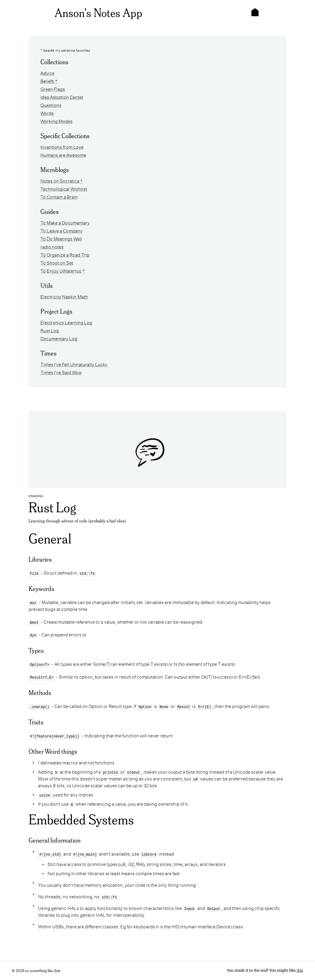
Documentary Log (59, 338)
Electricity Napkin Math (64, 296)
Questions (51, 105)
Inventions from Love (62, 147)
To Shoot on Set (57, 262)
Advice (47, 73)
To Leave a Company (62, 230)
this (300, 970)
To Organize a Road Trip (65, 254)
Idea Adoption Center (62, 97)
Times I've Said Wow (61, 372)
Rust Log (50, 330)
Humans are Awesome (63, 155)
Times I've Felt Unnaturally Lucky (74, 364)
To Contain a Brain (59, 196)
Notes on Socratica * (62, 180)
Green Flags (53, 89)
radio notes (52, 246)
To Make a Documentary (65, 222)
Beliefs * (49, 81)
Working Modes (56, 121)
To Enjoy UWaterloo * (63, 270)
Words (47, 113)
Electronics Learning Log (66, 322)
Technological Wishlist (64, 188)
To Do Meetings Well (61, 238)
